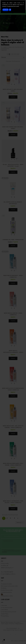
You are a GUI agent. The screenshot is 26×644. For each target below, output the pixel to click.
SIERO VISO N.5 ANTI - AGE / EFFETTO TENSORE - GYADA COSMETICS (13, 427)
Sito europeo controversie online (9, 586)
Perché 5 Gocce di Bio (7, 590)
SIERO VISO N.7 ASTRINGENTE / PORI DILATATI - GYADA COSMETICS (13, 502)
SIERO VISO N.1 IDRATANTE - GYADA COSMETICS (13, 276)
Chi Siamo (4, 588)
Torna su (20, 523)
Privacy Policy (5, 616)
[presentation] (13, 545)
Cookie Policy (5, 614)
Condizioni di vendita (7, 584)
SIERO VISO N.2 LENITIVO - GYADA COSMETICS (13, 314)
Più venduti (17, 623)
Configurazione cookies (7, 596)
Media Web (23, 641)
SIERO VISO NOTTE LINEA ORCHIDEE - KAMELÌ (13, 90)
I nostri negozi (5, 624)
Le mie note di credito (7, 608)
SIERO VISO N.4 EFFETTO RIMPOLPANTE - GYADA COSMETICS (13, 389)
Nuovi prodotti (10, 623)
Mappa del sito (19, 624)
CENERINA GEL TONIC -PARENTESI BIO (13, 240)
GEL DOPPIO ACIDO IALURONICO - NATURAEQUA (13, 203)
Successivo (18, 518)
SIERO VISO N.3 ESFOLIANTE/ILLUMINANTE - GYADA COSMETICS (13, 352)
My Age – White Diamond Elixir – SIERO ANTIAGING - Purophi (13, 165)
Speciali (3, 623)
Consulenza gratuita (6, 592)
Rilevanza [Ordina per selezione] (13, 57)
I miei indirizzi (5, 610)
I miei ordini (4, 606)
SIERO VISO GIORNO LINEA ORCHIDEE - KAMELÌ (13, 128)
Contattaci (12, 624)
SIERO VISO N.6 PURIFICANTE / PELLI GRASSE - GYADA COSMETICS (13, 464)
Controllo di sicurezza (8, 541)
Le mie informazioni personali (9, 612)
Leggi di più (4, 50)
